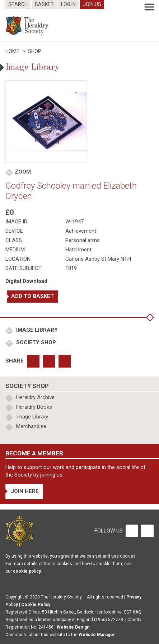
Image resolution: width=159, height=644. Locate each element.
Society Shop (35, 342)
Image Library (36, 330)
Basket (44, 4)
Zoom (23, 172)
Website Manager (97, 635)
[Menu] (149, 7)
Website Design (73, 627)
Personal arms (83, 240)
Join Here (25, 491)
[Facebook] (132, 531)
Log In (68, 4)
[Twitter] (146, 531)
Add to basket (32, 296)
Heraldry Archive (35, 397)
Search (18, 4)
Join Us (92, 4)
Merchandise (31, 426)
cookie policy (27, 571)
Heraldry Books (34, 407)
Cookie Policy (36, 605)
